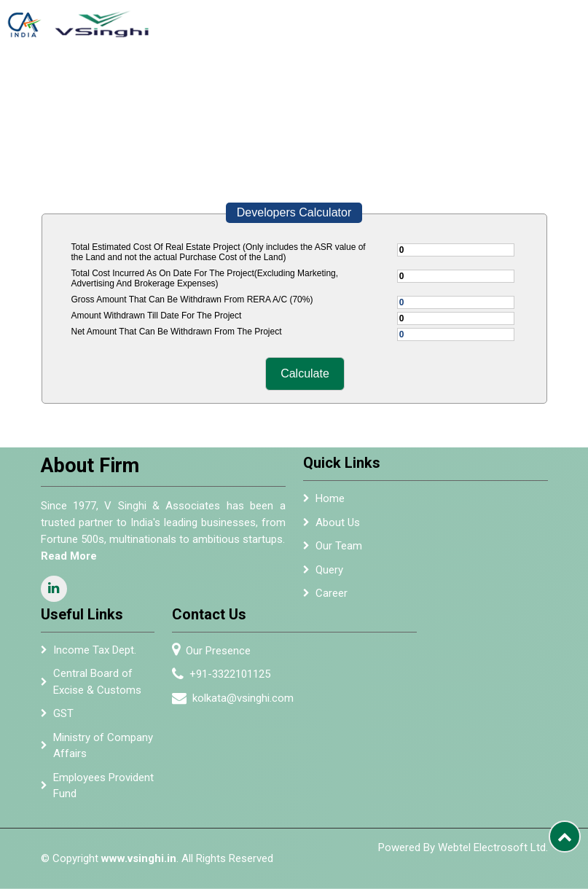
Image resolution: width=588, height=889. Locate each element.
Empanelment (345, 80)
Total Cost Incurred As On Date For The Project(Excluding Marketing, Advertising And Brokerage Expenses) (205, 278)
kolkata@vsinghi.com (247, 698)
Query (329, 573)
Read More (64, 556)
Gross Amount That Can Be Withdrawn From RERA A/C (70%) (192, 299)
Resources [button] (500, 80)
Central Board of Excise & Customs (97, 686)
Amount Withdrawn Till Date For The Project (157, 316)
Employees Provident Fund (103, 790)
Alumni (398, 80)
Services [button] (278, 80)
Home (177, 80)
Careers (556, 80)
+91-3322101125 (234, 674)
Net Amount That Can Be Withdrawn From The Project (177, 332)
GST (63, 718)
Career (332, 598)
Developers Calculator (294, 212)
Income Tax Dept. (95, 654)
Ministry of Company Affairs (103, 749)
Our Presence (222, 651)
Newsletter (445, 80)
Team (240, 80)
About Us (209, 86)
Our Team (339, 550)
